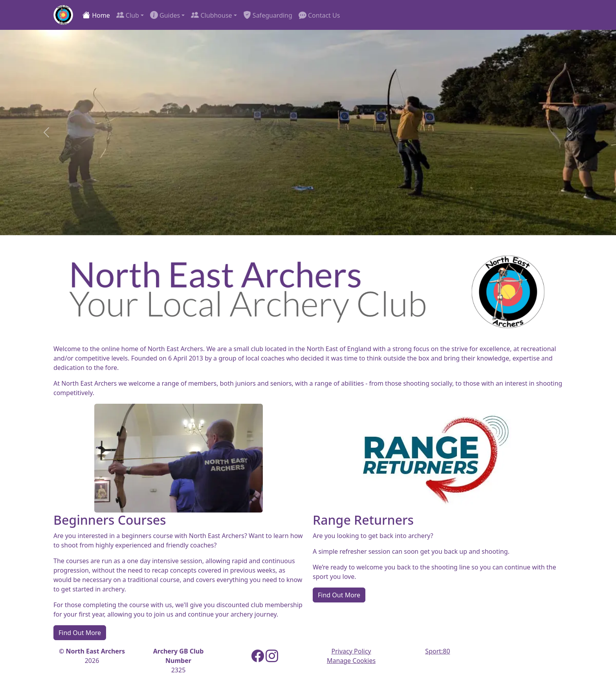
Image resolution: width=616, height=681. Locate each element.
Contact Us (319, 15)
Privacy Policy (351, 651)
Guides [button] (165, 15)
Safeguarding (268, 15)
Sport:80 (437, 651)
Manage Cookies (351, 661)
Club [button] (128, 15)
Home (96, 15)
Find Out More (80, 633)
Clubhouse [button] (211, 15)
